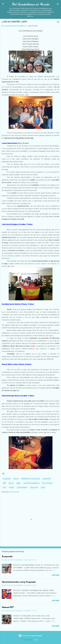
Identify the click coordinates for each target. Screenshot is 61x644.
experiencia (47, 479)
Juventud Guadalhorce (31, 483)
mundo (11, 487)
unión (43, 487)
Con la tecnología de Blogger (30, 636)
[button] (58, 22)
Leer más (56, 575)
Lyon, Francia (14, 492)
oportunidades (22, 487)
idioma (11, 483)
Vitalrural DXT (8, 607)
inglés (18, 483)
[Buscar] (58, 4)
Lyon (4, 487)
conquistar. (7, 479)
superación (34, 487)
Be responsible (7, 557)
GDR (4, 483)
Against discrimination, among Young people (19, 582)
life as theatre (47, 483)
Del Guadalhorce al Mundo (30, 4)
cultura (16, 479)
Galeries (36, 640)
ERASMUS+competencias (30, 479)
